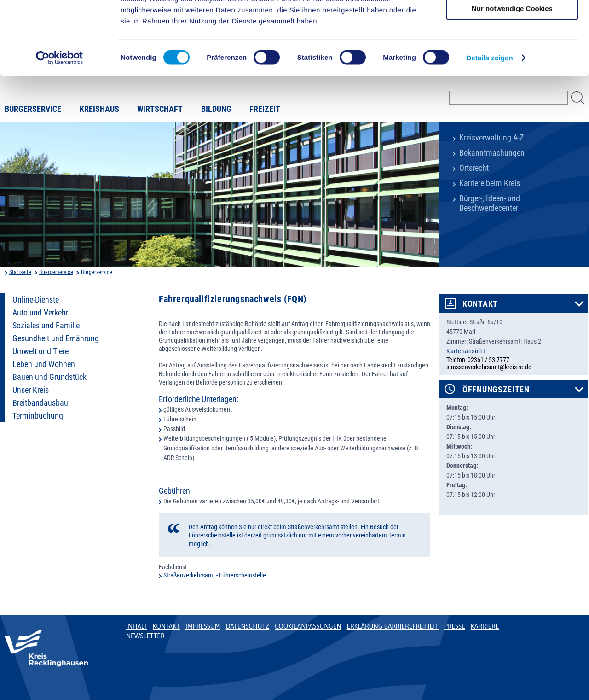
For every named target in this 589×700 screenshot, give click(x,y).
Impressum (203, 626)
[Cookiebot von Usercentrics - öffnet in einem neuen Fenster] (60, 126)
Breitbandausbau (40, 403)
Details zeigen (489, 126)
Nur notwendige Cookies (512, 77)
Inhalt (137, 626)
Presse (455, 626)
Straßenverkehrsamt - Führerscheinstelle (215, 575)
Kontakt (480, 304)
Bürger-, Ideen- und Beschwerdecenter (490, 203)
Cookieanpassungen (308, 626)
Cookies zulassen (512, 23)
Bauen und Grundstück (49, 377)
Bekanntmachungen (492, 153)
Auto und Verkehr (40, 313)
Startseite (20, 272)
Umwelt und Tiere (40, 351)
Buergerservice (56, 272)
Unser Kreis (31, 390)
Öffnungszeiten (496, 390)
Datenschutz (248, 626)
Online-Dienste (36, 300)
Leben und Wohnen (44, 364)
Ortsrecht (474, 168)
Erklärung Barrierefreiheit (392, 626)
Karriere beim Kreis (490, 183)
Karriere (485, 626)
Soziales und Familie (46, 326)
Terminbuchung (38, 416)
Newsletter (145, 636)
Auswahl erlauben (512, 50)
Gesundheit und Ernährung (56, 338)
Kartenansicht (466, 351)
